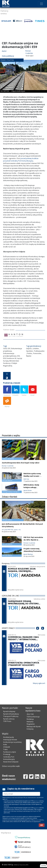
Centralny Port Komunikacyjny (9, 758)
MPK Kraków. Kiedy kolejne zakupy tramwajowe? (31, 487)
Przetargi (7, 754)
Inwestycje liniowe (10, 740)
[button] (38, 632)
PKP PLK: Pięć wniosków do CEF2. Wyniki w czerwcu (33, 540)
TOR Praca (7, 721)
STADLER (7, 747)
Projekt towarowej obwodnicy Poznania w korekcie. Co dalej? (33, 551)
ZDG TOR (30, 714)
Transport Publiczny (11, 716)
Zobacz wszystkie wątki (11, 766)
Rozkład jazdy (9, 737)
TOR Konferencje (33, 717)
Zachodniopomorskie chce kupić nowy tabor (21, 463)
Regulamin (31, 724)
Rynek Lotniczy (9, 719)
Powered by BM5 (24, 865)
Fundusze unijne (10, 752)
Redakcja (30, 719)
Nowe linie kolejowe (11, 762)
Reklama (30, 722)
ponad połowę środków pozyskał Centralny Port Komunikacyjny (21, 160)
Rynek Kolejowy (9, 711)
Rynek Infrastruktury (11, 714)
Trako (5, 749)
